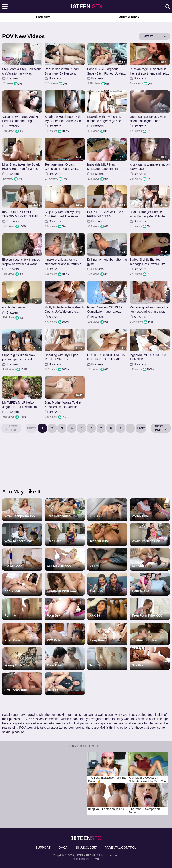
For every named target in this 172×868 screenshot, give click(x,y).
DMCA (63, 848)
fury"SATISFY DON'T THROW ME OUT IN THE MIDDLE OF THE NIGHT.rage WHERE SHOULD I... (20, 214)
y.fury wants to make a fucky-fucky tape (150, 167)
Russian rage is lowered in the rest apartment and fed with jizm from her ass (148, 71)
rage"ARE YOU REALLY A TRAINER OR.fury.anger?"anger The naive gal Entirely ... (148, 357)
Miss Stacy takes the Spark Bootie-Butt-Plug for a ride (21, 167)
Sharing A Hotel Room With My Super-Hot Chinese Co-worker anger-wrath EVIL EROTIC (63, 119)
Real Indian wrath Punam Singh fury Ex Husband (62, 71)
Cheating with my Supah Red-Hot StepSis (61, 357)
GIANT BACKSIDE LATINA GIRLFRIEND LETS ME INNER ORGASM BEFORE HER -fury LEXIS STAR (106, 357)
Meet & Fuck (129, 17)
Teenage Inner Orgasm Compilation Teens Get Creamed (60, 167)
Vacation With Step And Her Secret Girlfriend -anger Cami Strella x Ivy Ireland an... (21, 119)
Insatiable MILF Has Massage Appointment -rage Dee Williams (107, 167)
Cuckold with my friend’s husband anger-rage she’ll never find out (105, 119)
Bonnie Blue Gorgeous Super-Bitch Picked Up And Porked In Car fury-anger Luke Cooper (106, 71)
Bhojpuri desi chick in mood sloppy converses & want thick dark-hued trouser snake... (21, 262)
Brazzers (13, 78)
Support (43, 848)
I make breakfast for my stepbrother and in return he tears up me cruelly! (64, 262)
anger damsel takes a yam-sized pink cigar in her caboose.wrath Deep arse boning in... (148, 119)
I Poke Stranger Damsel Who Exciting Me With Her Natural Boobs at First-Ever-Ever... (149, 214)
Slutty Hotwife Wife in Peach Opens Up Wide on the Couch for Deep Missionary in (64, 310)
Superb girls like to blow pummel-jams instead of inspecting (19, 357)
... (130, 428)
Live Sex (43, 17)
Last (141, 428)
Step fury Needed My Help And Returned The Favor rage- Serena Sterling (63, 214)
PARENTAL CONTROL (121, 848)
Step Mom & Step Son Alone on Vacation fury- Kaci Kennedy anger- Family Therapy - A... (22, 71)
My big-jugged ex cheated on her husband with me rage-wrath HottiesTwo (150, 310)
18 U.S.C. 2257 (86, 848)
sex (86, 6)
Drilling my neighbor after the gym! (107, 262)
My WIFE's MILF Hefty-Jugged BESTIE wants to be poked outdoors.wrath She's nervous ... (22, 405)
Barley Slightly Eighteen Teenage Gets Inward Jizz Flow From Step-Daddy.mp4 (149, 262)
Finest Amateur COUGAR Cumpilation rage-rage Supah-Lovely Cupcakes (105, 310)
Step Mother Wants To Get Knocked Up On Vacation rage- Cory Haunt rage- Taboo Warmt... (63, 405)
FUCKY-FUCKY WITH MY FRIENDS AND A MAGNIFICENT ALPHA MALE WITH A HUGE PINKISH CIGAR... (105, 214)
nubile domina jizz (15, 307)
